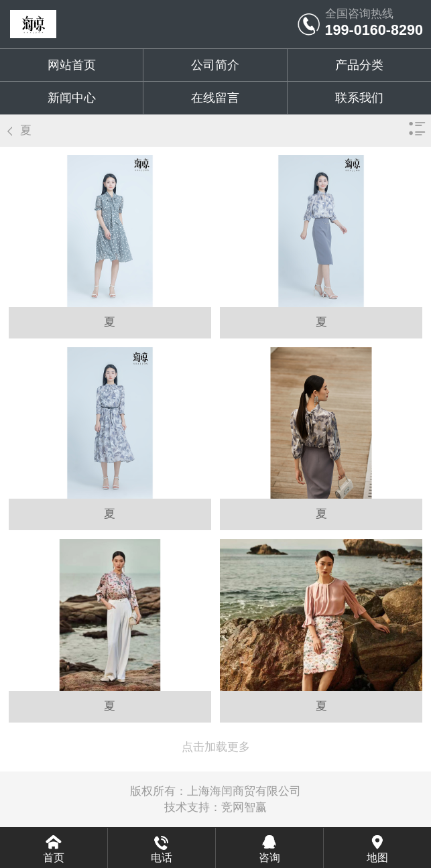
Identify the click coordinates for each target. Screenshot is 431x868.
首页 (54, 858)
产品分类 (359, 65)
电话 (162, 858)
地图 (377, 858)
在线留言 (215, 98)
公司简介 (215, 65)
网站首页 (72, 65)
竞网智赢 (244, 807)
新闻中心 (72, 98)
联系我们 (359, 98)
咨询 (269, 858)
